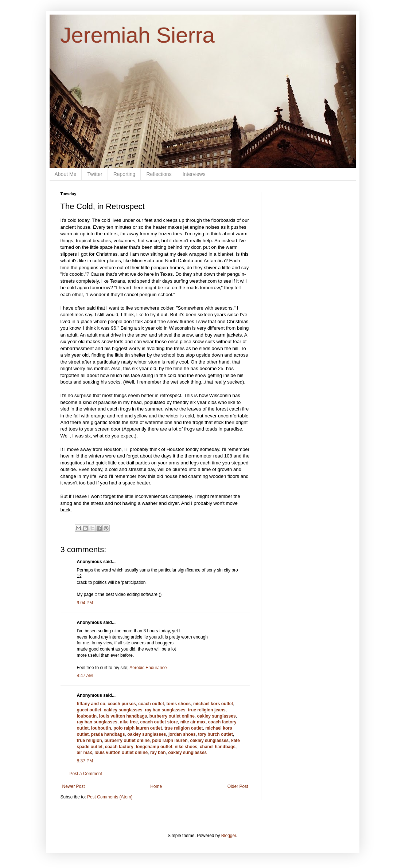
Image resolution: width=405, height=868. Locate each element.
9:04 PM (85, 603)
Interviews (194, 174)
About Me (66, 174)
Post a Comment (86, 774)
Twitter (95, 174)
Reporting (124, 174)
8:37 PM (85, 761)
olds (212, 402)
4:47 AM (85, 676)
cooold (76, 274)
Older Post (238, 786)
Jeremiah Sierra (138, 35)
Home (156, 786)
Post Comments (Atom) (110, 797)
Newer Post (74, 786)
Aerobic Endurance (148, 668)
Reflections (159, 174)
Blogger (229, 836)
